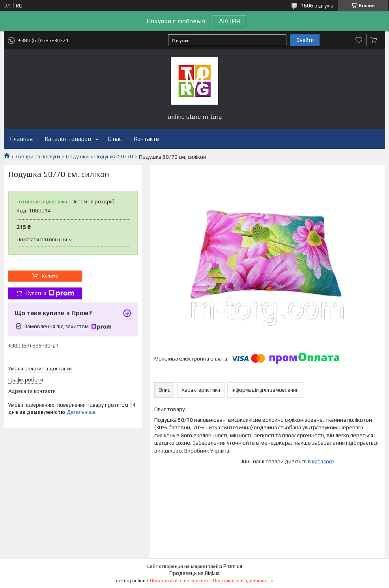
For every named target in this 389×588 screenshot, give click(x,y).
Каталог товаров (68, 139)
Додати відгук (359, 40)
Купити (50, 276)
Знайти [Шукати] (305, 40)
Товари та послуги (37, 156)
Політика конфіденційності (243, 580)
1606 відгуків (317, 6)
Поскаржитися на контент (179, 580)
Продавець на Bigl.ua (194, 573)
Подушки (77, 156)
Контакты (147, 139)
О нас (115, 139)
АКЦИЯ (229, 21)
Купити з (50, 293)
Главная (21, 139)
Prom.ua (233, 566)
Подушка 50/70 (114, 156)
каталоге (323, 461)
